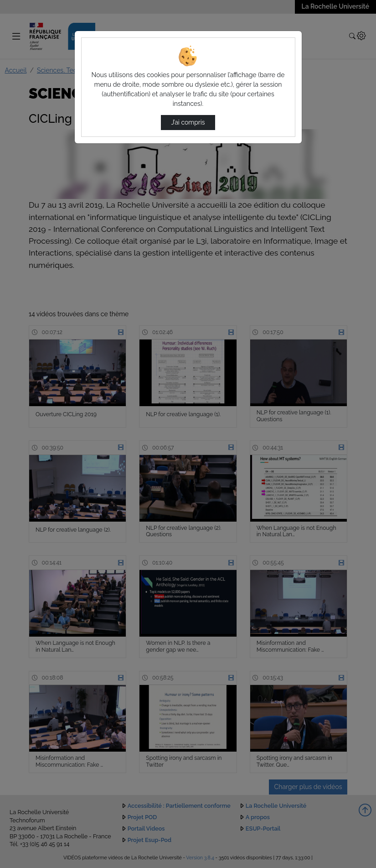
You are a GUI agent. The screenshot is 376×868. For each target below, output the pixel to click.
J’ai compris (188, 122)
